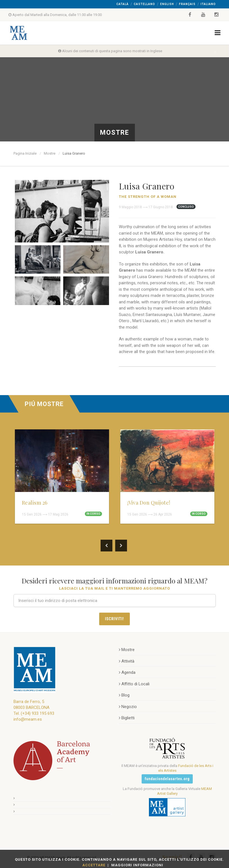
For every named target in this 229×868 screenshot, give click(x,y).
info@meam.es (28, 719)
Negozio (128, 707)
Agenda (127, 672)
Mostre (50, 153)
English (167, 4)
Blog (124, 695)
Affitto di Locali (134, 684)
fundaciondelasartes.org (167, 779)
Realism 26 (35, 503)
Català (123, 4)
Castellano (144, 4)
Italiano (208, 4)
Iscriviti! (114, 619)
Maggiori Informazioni (137, 865)
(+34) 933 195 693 (38, 713)
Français (187, 4)
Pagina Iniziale (25, 153)
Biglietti (127, 718)
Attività (127, 661)
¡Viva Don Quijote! (149, 503)
